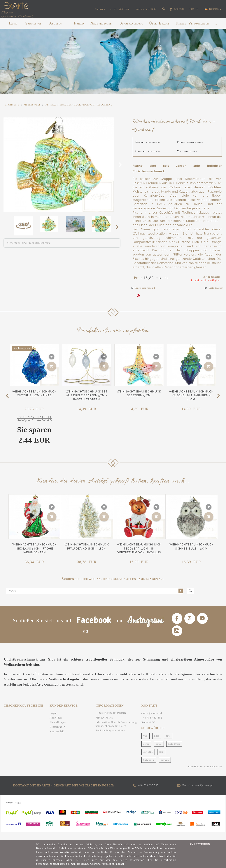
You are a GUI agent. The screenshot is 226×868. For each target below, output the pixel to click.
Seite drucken (214, 288)
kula (157, 744)
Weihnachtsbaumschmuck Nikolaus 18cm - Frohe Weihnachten (34, 549)
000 (146, 744)
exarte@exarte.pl (152, 721)
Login (53, 721)
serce (146, 752)
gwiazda (148, 760)
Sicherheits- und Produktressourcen (28, 243)
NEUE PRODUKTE (101, 23)
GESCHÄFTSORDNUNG (111, 721)
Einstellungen (58, 730)
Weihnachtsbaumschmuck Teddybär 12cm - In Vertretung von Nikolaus (139, 549)
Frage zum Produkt (143, 288)
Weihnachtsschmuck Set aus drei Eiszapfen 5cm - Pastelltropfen (86, 396)
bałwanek (149, 768)
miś (161, 760)
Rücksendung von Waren (110, 739)
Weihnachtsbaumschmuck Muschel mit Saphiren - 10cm (191, 396)
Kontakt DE (57, 740)
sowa (159, 752)
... (216, 24)
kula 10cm (174, 752)
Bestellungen (57, 735)
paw (168, 744)
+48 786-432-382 (152, 726)
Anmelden (56, 726)
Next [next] (118, 227)
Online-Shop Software (198, 775)
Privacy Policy (104, 726)
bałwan (165, 768)
